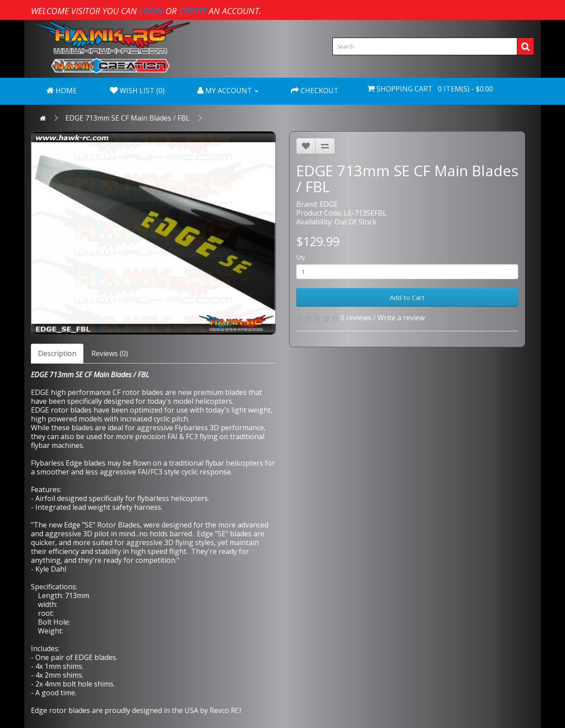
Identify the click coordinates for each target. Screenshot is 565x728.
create (193, 11)
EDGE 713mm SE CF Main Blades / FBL (128, 118)
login (151, 11)
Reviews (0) (110, 353)
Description (57, 353)
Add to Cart (407, 297)
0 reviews (356, 318)
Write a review (401, 318)
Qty (301, 257)
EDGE (329, 204)
